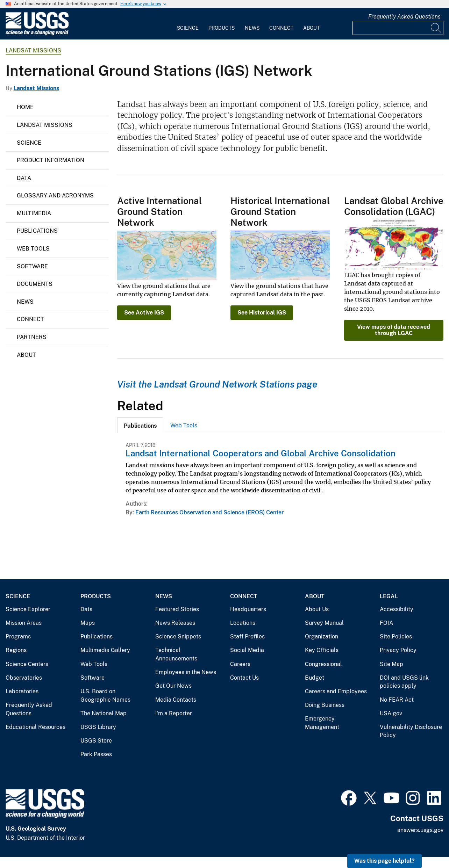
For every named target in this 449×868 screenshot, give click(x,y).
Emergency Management (322, 723)
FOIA (386, 623)
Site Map (391, 664)
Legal (389, 596)
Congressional (323, 664)
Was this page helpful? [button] (384, 861)
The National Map (104, 713)
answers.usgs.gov (420, 830)
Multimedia (34, 213)
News (252, 28)
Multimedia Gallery (105, 650)
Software (32, 266)
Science (188, 28)
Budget (315, 678)
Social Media (247, 650)
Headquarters (248, 609)
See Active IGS (144, 313)
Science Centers (27, 664)
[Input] (398, 28)
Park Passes (96, 754)
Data (24, 178)
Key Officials (322, 650)
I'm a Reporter (174, 713)
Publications (37, 231)
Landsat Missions (33, 50)
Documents (35, 284)
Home (25, 107)
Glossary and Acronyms (55, 196)
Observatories (24, 678)
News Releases (175, 623)
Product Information (51, 160)
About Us (317, 609)
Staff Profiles (247, 636)
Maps (88, 623)
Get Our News (173, 686)
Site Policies (396, 636)
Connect (281, 28)
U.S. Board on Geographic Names (105, 696)
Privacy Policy (398, 650)
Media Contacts (176, 700)
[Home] (37, 34)
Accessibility (397, 609)
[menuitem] (188, 24)
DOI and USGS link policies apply (404, 682)
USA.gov (391, 713)
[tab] (140, 425)
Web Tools (33, 249)
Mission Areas (24, 623)
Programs (18, 636)
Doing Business (325, 705)
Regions (16, 650)
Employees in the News (186, 672)
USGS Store (96, 741)
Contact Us (244, 678)
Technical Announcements (176, 654)
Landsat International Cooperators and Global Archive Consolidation (261, 453)
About (311, 28)
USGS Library (98, 727)
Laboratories (22, 691)
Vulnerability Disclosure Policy (411, 731)
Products (222, 28)
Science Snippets (178, 636)
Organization (322, 636)
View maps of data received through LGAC (394, 330)
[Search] (436, 28)
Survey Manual (324, 623)
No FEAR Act (397, 700)
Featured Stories (177, 609)
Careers (240, 664)
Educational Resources (35, 727)
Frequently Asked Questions (404, 17)
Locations (243, 623)
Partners (32, 337)
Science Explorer (28, 609)
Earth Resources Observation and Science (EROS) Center (209, 512)
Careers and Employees (336, 691)
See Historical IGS (262, 313)
